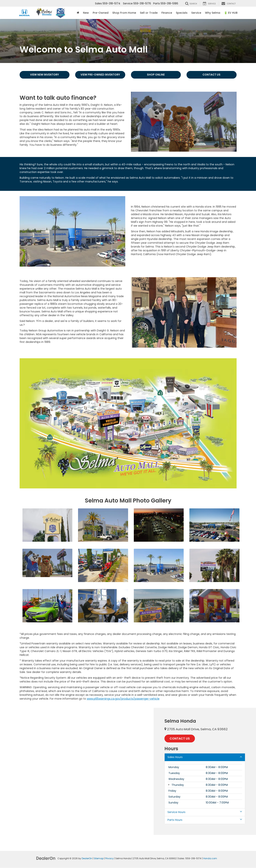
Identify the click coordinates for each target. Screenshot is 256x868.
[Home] (78, 13)
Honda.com (210, 858)
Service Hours (205, 812)
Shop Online (156, 75)
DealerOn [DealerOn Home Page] (87, 858)
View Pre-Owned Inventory (100, 75)
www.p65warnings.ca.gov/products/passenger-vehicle (123, 699)
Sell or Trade (149, 13)
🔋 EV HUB (231, 13)
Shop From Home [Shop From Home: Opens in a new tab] (124, 13)
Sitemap (99, 858)
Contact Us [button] (180, 739)
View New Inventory (44, 75)
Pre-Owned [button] (101, 13)
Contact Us (211, 75)
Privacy (109, 858)
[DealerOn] (46, 858)
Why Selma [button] (213, 13)
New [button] (86, 13)
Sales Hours (205, 757)
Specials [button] (182, 13)
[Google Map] (77, 771)
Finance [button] (167, 13)
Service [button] (196, 13)
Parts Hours (205, 820)
